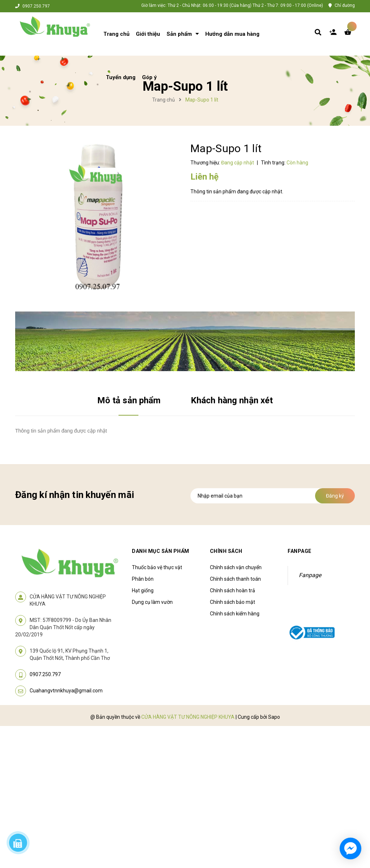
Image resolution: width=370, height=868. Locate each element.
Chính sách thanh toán (235, 579)
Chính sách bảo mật (233, 602)
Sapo (274, 717)
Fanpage (310, 575)
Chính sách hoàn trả (233, 590)
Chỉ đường (345, 5)
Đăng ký (335, 496)
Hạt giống (143, 590)
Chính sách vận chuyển (236, 567)
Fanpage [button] (300, 551)
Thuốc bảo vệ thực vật (157, 567)
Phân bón (143, 579)
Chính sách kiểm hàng (235, 614)
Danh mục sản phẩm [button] (161, 551)
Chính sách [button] (226, 551)
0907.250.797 (36, 6)
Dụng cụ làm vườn (152, 602)
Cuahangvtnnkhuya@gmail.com (66, 691)
